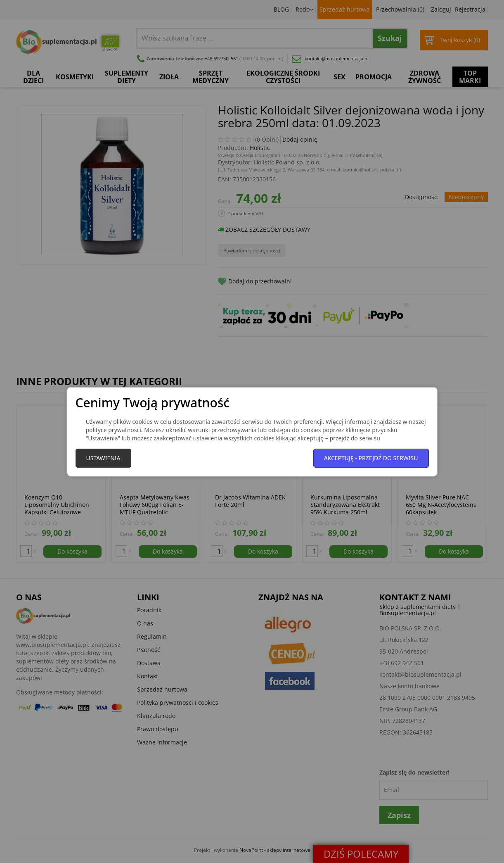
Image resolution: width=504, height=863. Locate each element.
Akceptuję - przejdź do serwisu (371, 458)
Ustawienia (103, 458)
